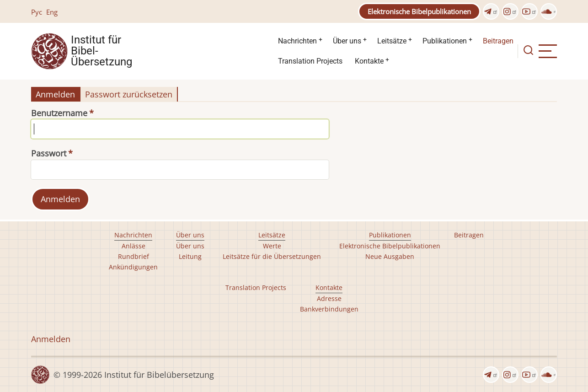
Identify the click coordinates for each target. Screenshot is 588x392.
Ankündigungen (133, 267)
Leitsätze (392, 41)
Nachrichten (297, 41)
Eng (52, 12)
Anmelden (55, 94)
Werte (272, 246)
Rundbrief (134, 256)
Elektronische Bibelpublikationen (419, 11)
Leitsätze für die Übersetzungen (272, 256)
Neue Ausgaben (390, 256)
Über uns (347, 41)
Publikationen (445, 41)
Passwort (49, 153)
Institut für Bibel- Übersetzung (102, 51)
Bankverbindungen (329, 309)
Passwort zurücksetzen (129, 94)
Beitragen (498, 41)
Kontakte (369, 61)
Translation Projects (310, 61)
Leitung (190, 256)
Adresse (329, 298)
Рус (37, 12)
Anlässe (134, 246)
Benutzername (59, 113)
